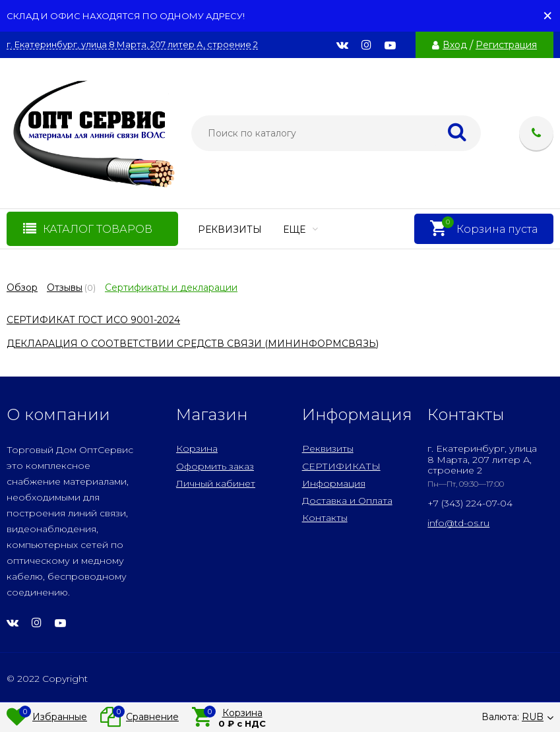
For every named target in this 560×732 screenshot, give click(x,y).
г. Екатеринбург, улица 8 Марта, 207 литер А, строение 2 (132, 45)
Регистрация (506, 45)
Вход (455, 45)
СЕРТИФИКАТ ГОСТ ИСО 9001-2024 (93, 320)
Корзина (197, 448)
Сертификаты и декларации (171, 288)
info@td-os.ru (458, 523)
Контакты (325, 518)
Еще (300, 229)
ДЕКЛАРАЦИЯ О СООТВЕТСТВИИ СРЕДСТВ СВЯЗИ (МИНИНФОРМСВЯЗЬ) (193, 344)
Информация (334, 483)
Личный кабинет (216, 483)
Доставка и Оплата (347, 501)
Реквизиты (230, 229)
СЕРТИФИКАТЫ (341, 466)
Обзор (22, 288)
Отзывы (65, 288)
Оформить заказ (215, 466)
